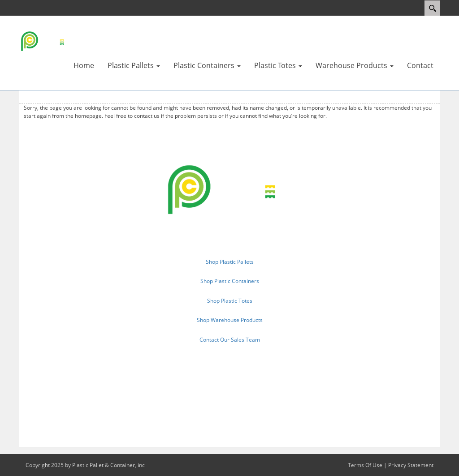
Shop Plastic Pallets (230, 262)
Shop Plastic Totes (230, 301)
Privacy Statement (411, 465)
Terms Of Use (365, 465)
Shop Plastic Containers (230, 281)
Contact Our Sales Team (230, 340)
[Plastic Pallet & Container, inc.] (46, 41)
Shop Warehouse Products (230, 320)
